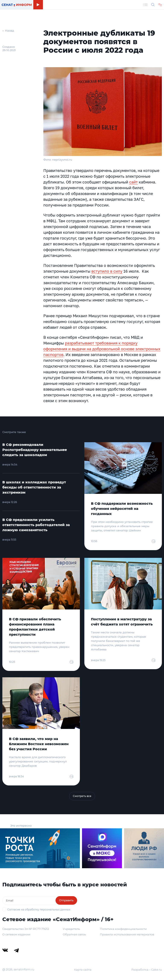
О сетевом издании (16, 934)
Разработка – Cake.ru (147, 970)
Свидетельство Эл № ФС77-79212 (26, 929)
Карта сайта (83, 970)
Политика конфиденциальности (123, 929)
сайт (133, 182)
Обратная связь (74, 934)
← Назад (8, 31)
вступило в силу (107, 271)
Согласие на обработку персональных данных (39, 909)
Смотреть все (82, 796)
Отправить (66, 900)
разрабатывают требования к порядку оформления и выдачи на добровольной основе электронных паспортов (102, 349)
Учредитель (71, 929)
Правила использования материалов (127, 934)
